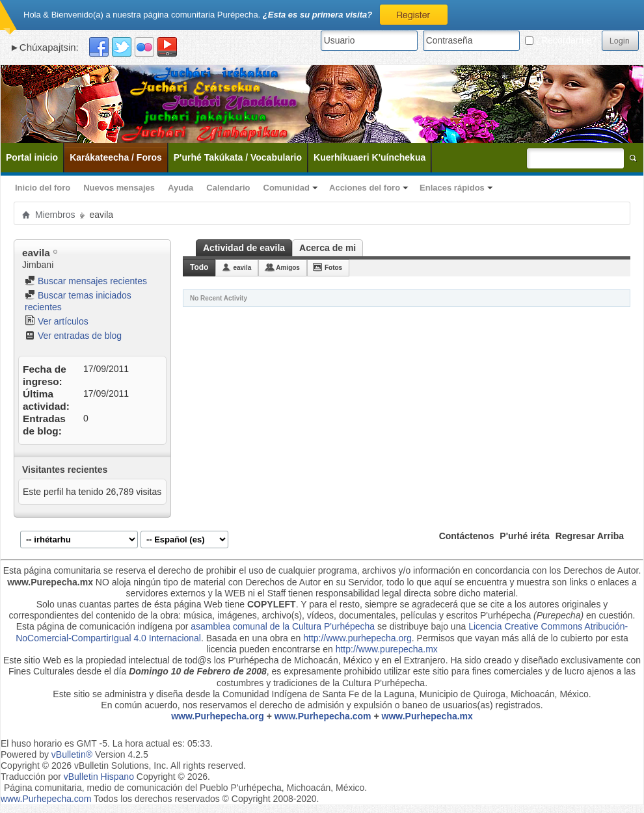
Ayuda (181, 188)
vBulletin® (72, 754)
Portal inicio (32, 157)
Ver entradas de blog (73, 336)
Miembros (55, 215)
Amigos (288, 268)
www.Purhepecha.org (218, 716)
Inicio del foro (43, 188)
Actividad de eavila (244, 248)
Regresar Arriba (590, 536)
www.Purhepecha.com (323, 716)
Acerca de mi (328, 248)
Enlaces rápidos (452, 188)
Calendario (228, 188)
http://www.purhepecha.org (357, 638)
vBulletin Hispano (99, 777)
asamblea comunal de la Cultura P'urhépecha (283, 626)
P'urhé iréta (524, 536)
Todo (199, 267)
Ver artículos (57, 321)
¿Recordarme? (561, 40)
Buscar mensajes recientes (86, 281)
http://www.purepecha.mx (387, 649)
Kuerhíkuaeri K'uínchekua (369, 157)
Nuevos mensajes (119, 188)
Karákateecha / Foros (116, 157)
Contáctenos (467, 536)
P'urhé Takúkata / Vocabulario (238, 157)
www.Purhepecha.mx (427, 716)
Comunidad (287, 188)
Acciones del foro (365, 188)
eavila (242, 268)
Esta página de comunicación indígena (95, 626)
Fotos (333, 268)
